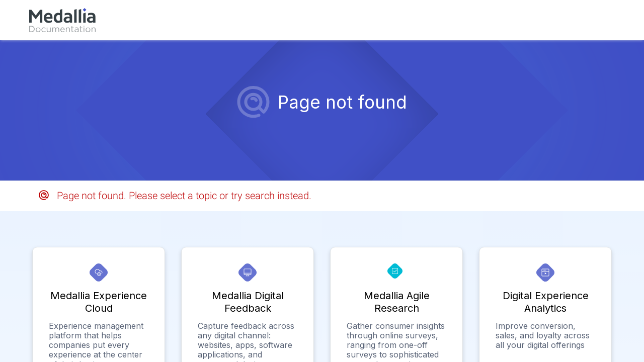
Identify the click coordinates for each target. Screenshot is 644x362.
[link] (62, 20)
